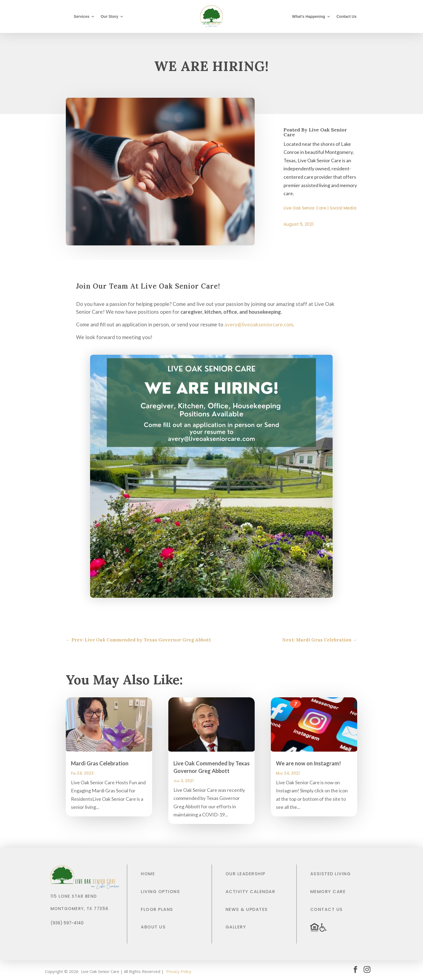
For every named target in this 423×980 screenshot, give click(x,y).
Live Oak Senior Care (305, 208)
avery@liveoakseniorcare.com (259, 324)
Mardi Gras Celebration (100, 763)
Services (81, 17)
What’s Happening (309, 17)
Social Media (343, 208)
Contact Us (346, 17)
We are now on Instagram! (308, 763)
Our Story (109, 17)
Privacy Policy (179, 971)
